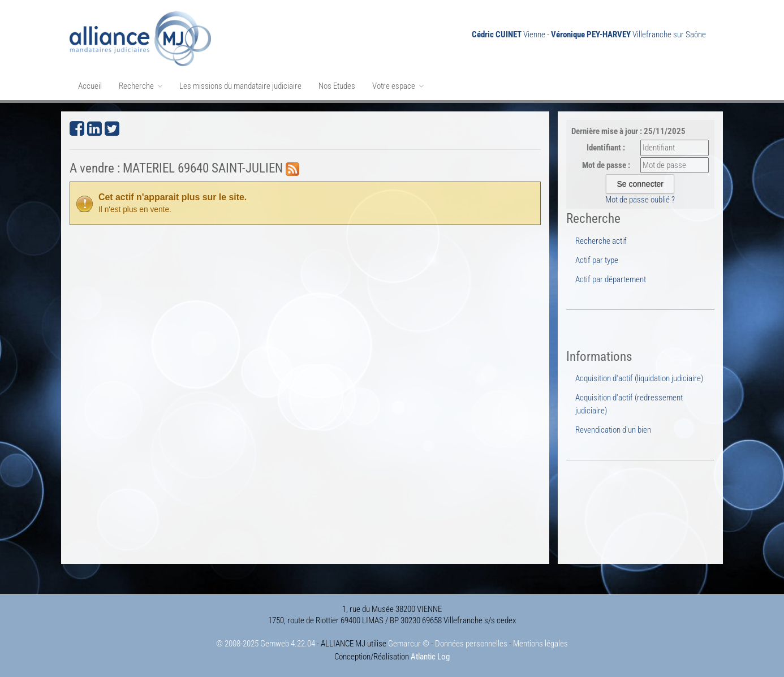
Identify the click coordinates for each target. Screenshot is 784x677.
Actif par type (597, 260)
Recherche (141, 86)
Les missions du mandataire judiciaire (240, 86)
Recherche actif (601, 241)
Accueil (90, 86)
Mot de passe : (606, 165)
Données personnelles (471, 644)
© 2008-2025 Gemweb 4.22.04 (266, 644)
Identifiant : (606, 148)
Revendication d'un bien (613, 430)
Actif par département (611, 279)
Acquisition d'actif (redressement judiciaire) (629, 404)
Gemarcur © (409, 644)
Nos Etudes (337, 86)
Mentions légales (540, 644)
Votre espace (398, 86)
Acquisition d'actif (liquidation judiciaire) (639, 378)
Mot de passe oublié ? (640, 200)
